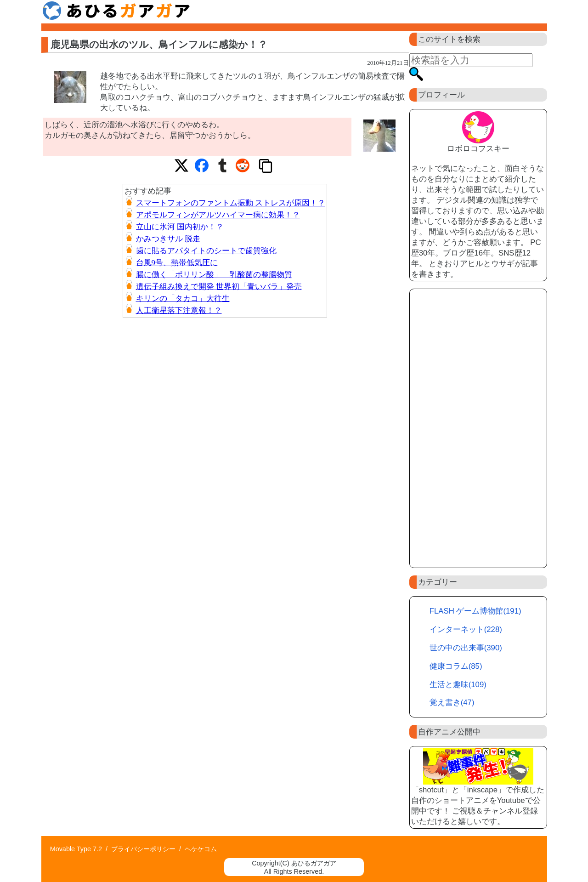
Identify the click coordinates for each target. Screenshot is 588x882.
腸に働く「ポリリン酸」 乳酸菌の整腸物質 (214, 275)
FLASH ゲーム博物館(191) (475, 611)
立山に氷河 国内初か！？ (180, 227)
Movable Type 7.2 (76, 849)
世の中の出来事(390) (466, 648)
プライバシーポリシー (143, 849)
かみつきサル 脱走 (168, 239)
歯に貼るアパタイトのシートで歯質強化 (206, 251)
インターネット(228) (466, 629)
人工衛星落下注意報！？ (179, 310)
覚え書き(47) (452, 703)
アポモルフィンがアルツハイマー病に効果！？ (218, 215)
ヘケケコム (201, 849)
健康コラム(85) (456, 666)
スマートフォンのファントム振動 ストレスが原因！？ (231, 203)
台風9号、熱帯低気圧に (177, 263)
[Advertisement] (478, 428)
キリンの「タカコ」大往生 (183, 299)
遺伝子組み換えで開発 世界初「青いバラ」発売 (219, 287)
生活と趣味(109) (458, 685)
